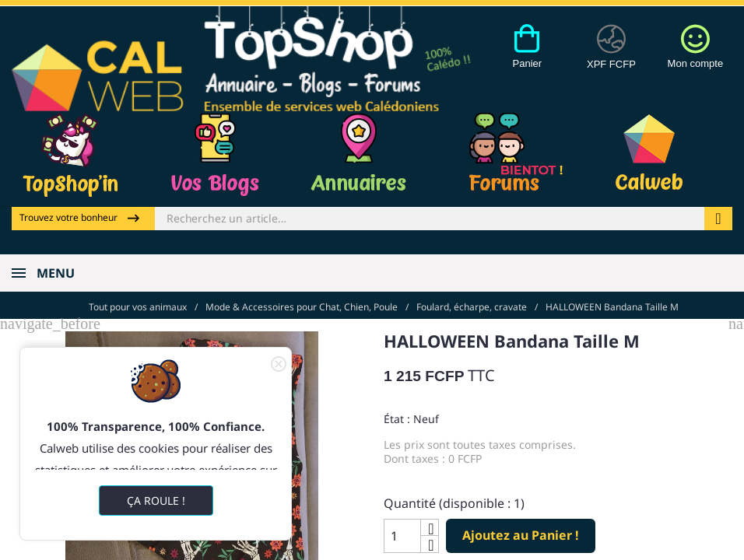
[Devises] (611, 55)
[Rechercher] (430, 219)
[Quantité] (402, 534)
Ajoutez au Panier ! (521, 534)
